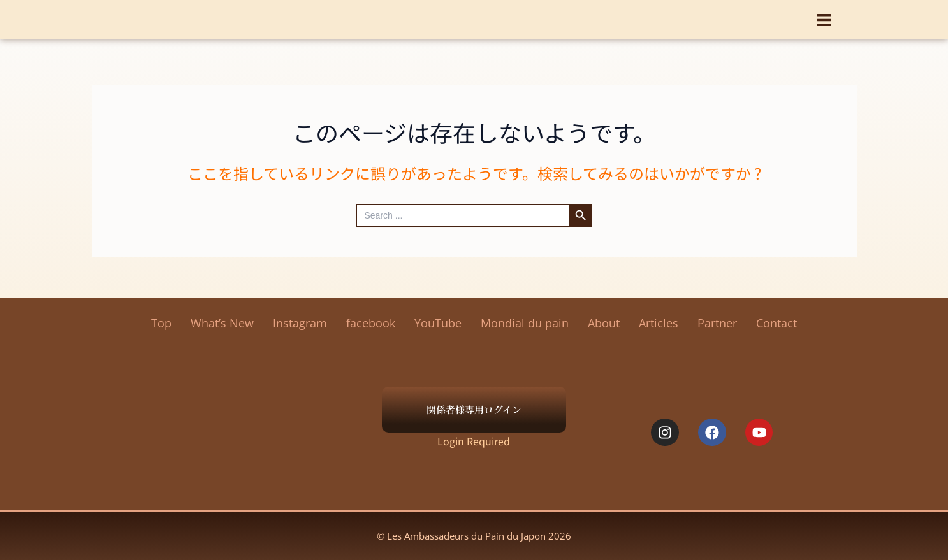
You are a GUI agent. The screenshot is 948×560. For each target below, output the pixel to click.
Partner (717, 323)
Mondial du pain (525, 323)
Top (161, 323)
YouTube (438, 323)
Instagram (300, 323)
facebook (371, 323)
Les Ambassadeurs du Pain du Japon (474, 19)
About (604, 323)
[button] (824, 16)
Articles (659, 323)
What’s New (222, 323)
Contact (777, 323)
